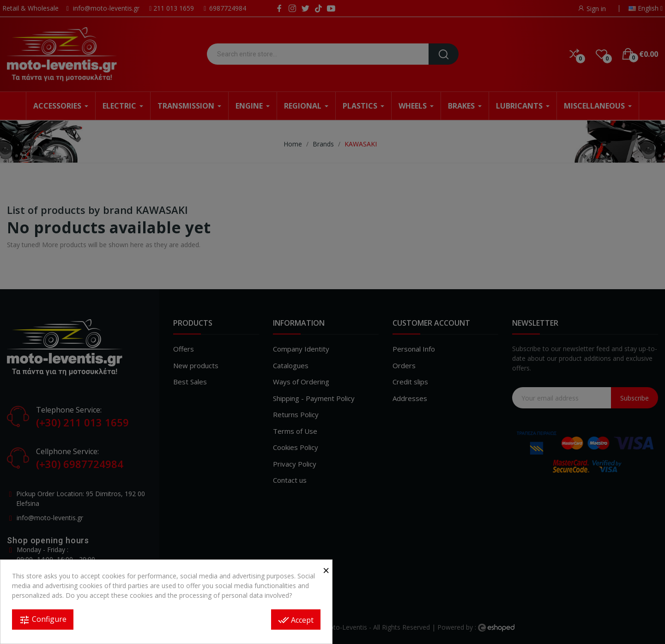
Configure (43, 620)
